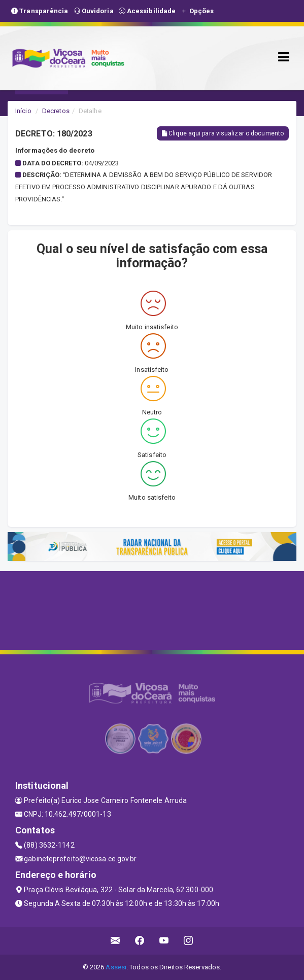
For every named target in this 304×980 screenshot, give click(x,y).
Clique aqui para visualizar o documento (223, 133)
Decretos (56, 111)
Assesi (116, 967)
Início (23, 111)
